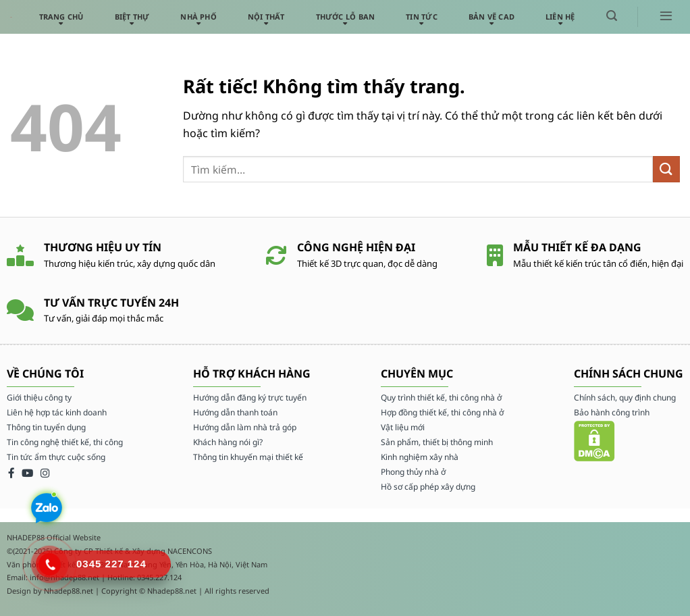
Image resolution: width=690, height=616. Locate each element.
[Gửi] (666, 169)
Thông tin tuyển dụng (46, 427)
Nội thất (266, 17)
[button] (612, 16)
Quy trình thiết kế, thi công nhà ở (441, 397)
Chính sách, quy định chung (625, 397)
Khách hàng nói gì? (228, 442)
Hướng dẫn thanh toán (235, 412)
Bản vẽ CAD (492, 17)
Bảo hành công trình (612, 412)
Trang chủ (61, 17)
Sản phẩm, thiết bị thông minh (437, 442)
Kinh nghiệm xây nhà (420, 457)
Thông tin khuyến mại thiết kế (248, 457)
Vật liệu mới (403, 427)
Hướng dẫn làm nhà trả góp (245, 427)
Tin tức (422, 17)
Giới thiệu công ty (39, 397)
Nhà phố (198, 17)
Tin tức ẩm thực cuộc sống (56, 457)
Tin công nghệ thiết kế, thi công (65, 442)
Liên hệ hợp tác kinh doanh (57, 412)
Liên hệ (560, 17)
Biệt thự (132, 17)
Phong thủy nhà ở (413, 472)
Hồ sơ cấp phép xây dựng (428, 487)
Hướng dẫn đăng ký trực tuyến (250, 397)
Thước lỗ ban (346, 17)
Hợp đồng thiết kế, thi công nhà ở (442, 412)
